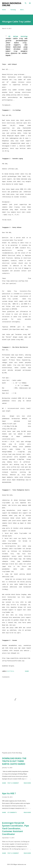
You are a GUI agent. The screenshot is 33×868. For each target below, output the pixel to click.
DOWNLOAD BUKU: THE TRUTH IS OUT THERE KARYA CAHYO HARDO (14, 761)
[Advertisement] (16, 735)
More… (22, 10)
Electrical (11, 671)
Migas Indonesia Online (12, 4)
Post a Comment (13, 783)
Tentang (13, 10)
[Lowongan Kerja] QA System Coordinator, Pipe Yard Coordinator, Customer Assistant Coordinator (15, 828)
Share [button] (27, 671)
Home (4, 10)
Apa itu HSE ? (9, 793)
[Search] (26, 3)
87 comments (12, 812)
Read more (27, 783)
